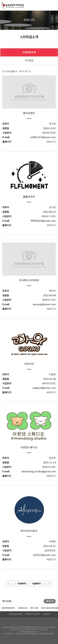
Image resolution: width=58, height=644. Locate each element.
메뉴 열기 (54, 5)
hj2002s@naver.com (44, 555)
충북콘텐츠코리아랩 (2, 4)
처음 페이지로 (9, 584)
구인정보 (29, 61)
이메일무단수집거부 (32, 614)
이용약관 (46, 614)
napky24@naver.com (44, 388)
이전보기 (47, 601)
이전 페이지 (20, 584)
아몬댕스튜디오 (29, 448)
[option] (23, 608)
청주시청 (34, 608)
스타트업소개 (29, 52)
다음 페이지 (38, 584)
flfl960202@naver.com (43, 221)
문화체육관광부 (8, 608)
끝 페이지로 (49, 584)
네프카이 (29, 364)
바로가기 (51, 142)
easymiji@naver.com (44, 304)
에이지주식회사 (29, 531)
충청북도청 (23, 608)
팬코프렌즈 (29, 113)
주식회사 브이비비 (29, 281)
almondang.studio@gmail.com (39, 472)
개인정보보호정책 (15, 614)
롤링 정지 (52, 601)
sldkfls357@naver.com (43, 137)
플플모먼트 (29, 197)
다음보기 (50, 601)
